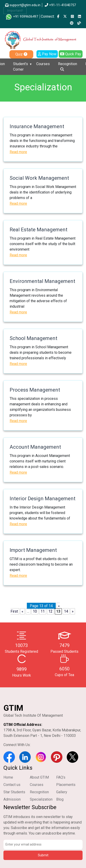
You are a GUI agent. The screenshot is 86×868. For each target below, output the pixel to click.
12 (50, 611)
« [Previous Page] (22, 611)
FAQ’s (61, 777)
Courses (43, 64)
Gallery (62, 792)
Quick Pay (71, 54)
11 (43, 611)
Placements (66, 785)
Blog (60, 799)
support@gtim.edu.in (23, 5)
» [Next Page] (73, 611)
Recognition (68, 64)
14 (66, 611)
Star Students (14, 792)
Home (8, 777)
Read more (18, 152)
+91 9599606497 (22, 17)
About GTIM (39, 777)
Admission (12, 799)
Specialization (41, 799)
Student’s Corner (21, 67)
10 (35, 611)
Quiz (21, 54)
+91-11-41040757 (60, 5)
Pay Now (47, 54)
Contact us (12, 785)
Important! (15, 11)
